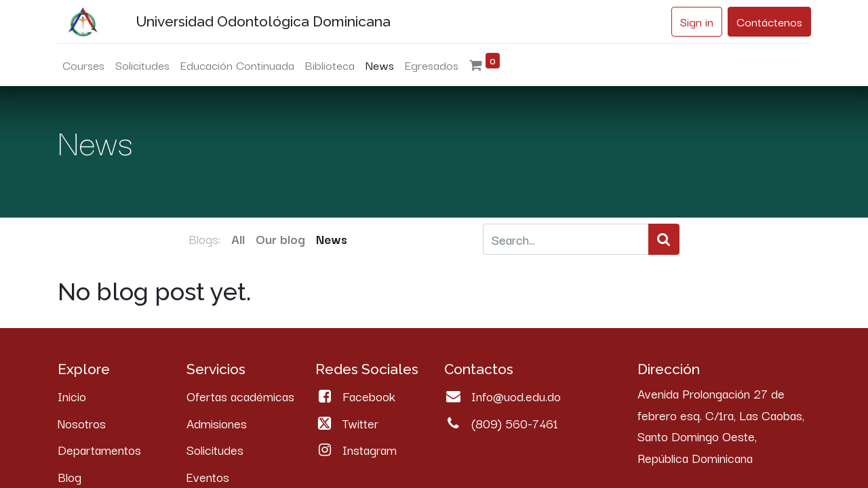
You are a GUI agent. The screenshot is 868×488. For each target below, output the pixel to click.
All (238, 239)
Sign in (696, 21)
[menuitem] (84, 65)
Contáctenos (769, 21)
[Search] (664, 239)
